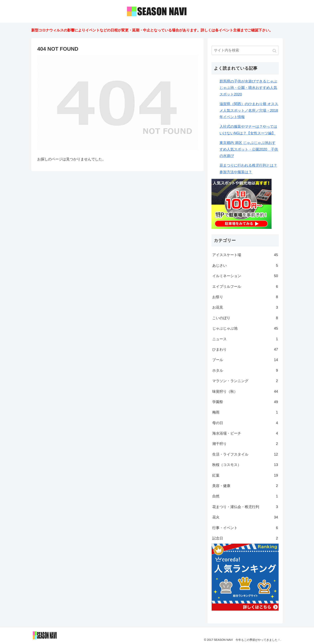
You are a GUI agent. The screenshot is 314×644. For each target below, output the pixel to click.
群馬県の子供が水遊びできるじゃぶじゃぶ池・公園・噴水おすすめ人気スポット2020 (248, 88)
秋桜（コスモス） (245, 465)
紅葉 (245, 475)
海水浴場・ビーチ (245, 433)
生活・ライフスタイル (245, 454)
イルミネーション (245, 276)
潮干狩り (245, 444)
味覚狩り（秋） (245, 391)
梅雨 (245, 412)
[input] (245, 50)
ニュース (245, 339)
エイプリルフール (245, 287)
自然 (245, 496)
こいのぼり (245, 318)
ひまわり (245, 349)
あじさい (245, 266)
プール (245, 360)
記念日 (245, 538)
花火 (245, 517)
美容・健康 (245, 486)
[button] (275, 51)
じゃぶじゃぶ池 (245, 328)
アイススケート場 (245, 255)
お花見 (245, 307)
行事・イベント (245, 528)
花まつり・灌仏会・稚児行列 (245, 507)
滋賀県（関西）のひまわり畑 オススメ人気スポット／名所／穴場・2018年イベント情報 (249, 110)
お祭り (245, 297)
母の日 (245, 423)
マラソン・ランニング (245, 381)
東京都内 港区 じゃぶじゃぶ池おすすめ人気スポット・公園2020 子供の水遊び (249, 149)
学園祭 (245, 402)
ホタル (245, 370)
